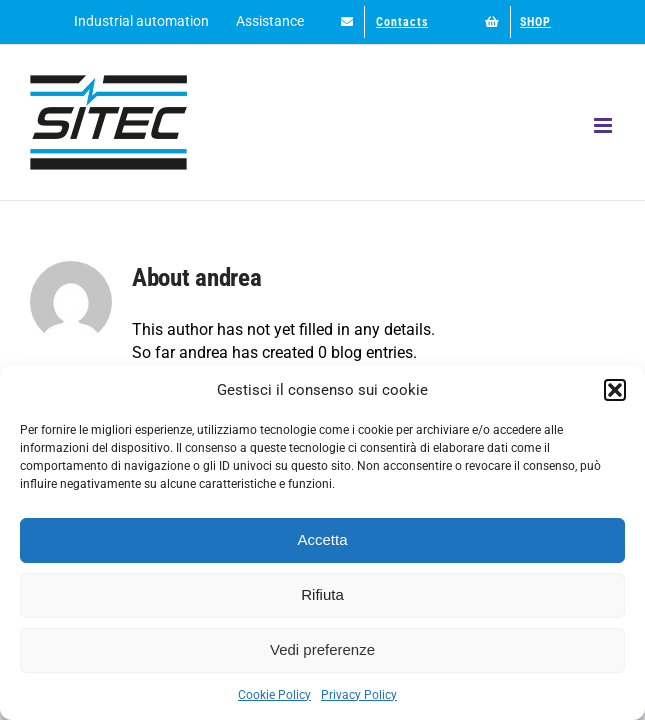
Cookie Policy (274, 695)
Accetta (322, 539)
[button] (615, 390)
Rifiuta (322, 594)
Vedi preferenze (322, 649)
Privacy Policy (359, 695)
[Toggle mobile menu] (604, 125)
